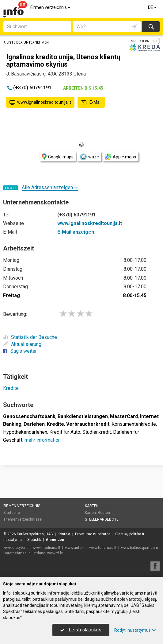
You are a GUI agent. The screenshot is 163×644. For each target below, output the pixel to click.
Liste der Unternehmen (26, 43)
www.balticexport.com (140, 548)
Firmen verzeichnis (51, 7)
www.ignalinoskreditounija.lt (40, 103)
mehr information (43, 440)
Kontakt (64, 534)
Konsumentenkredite (134, 424)
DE (153, 7)
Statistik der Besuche (30, 337)
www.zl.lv (55, 553)
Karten (92, 506)
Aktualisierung (22, 344)
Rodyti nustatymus (135, 630)
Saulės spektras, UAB (35, 534)
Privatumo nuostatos (93, 534)
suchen (151, 27)
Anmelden (55, 540)
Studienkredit (97, 432)
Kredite (11, 388)
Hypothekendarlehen (25, 432)
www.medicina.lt (46, 548)
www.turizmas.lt (103, 548)
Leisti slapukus (81, 630)
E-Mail (91, 103)
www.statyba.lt (16, 548)
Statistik (34, 540)
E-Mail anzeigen (76, 232)
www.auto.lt (75, 548)
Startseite (12, 513)
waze (89, 157)
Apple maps (120, 157)
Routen (104, 513)
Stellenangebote (102, 519)
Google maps (58, 157)
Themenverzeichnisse (23, 519)
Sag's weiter (20, 351)
